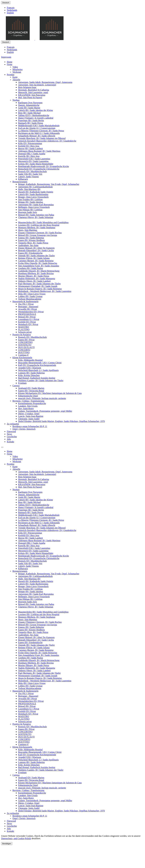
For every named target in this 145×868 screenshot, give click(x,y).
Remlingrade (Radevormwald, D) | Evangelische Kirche (44, 166)
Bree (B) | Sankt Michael (29, 113)
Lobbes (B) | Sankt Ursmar (30, 296)
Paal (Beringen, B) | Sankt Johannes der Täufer (39, 284)
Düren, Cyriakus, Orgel (29, 414)
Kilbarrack (23, 179)
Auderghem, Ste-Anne (28, 245)
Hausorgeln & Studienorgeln (25, 301)
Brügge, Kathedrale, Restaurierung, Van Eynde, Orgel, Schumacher (49, 184)
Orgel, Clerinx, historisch (24, 429)
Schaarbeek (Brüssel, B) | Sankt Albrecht (37, 136)
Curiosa (16, 386)
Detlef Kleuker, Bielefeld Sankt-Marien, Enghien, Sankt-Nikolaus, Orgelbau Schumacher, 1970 (61, 421)
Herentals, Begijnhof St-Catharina (34, 90)
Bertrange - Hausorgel (28, 307)
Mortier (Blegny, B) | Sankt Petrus (34, 276)
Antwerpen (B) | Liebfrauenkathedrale (35, 187)
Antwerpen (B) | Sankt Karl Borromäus (36, 205)
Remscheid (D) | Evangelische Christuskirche (39, 169)
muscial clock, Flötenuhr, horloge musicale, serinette (42, 398)
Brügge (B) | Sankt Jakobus (31, 202)
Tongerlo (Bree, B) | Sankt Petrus (33, 243)
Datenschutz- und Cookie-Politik (16, 838)
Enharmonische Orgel (28, 396)
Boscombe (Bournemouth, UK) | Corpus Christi (40, 363)
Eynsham (22, 383)
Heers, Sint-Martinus (28, 230)
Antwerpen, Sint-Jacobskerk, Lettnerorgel (37, 85)
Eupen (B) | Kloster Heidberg (31, 240)
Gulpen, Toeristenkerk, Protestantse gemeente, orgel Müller (45, 411)
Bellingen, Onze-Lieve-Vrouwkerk (34, 207)
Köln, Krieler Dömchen (29, 375)
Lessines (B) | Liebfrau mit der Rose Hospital (39, 225)
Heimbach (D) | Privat (28, 324)
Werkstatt (17, 72)
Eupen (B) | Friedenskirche (30, 253)
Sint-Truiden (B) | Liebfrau (30, 199)
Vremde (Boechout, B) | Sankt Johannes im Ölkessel (42, 138)
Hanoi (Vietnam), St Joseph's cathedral (36, 118)
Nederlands (12, 10)
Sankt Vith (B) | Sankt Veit (30, 174)
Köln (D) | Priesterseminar (30, 143)
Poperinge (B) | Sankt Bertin (31, 120)
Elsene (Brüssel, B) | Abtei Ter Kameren (36, 248)
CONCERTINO (25, 342)
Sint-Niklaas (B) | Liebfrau (30, 210)
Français (11, 8)
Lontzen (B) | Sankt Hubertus (31, 373)
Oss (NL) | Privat (26, 304)
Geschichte (12, 437)
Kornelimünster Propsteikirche (32, 403)
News (9, 434)
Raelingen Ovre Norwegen (30, 103)
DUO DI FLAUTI (26, 347)
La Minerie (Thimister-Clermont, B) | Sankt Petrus (41, 131)
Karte (15, 77)
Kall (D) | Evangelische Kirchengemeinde (37, 365)
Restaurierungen (20, 182)
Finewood (11, 431)
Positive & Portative (22, 335)
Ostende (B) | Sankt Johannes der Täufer (36, 256)
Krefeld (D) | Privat (27, 322)
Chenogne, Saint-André (29, 419)
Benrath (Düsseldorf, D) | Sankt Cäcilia (36, 250)
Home (10, 62)
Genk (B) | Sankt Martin (29, 108)
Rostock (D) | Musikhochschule (32, 171)
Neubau (16, 100)
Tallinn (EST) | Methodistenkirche (34, 115)
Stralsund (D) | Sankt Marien (31, 388)
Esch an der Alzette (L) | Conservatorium (37, 128)
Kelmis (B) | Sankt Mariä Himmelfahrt (36, 164)
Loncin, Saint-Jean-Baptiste (31, 416)
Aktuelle (16, 80)
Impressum (6, 57)
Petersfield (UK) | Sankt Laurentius (34, 159)
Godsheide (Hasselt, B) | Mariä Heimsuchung (39, 271)
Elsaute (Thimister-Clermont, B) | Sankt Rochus (40, 233)
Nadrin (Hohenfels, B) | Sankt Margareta (37, 278)
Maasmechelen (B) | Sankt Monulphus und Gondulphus (43, 222)
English (10, 13)
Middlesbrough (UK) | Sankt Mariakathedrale (39, 126)
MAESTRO (24, 327)
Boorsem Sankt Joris (27, 212)
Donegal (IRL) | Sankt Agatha (32, 154)
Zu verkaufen (13, 424)
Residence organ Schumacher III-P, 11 (30, 426)
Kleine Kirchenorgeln (22, 358)
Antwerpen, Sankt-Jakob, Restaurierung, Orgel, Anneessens (45, 82)
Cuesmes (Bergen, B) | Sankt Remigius (36, 261)
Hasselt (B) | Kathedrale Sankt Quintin (36, 192)
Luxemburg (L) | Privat (29, 319)
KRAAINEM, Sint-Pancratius (32, 95)
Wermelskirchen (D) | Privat (31, 312)
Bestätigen (7, 844)
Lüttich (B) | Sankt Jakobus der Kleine (36, 110)
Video (15, 67)
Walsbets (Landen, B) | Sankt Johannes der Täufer (41, 380)
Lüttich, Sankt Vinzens (28, 177)
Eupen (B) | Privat (26, 340)
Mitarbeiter (18, 69)
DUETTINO (24, 352)
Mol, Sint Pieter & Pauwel (30, 98)
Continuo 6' (23, 355)
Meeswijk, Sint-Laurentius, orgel (33, 92)
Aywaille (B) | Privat (27, 309)
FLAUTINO (24, 329)
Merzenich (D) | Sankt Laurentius (33, 161)
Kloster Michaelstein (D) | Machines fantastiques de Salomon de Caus (50, 393)
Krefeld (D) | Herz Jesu (29, 146)
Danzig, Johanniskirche (29, 105)
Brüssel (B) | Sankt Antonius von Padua (36, 215)
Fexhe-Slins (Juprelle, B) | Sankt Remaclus (38, 263)
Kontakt (10, 442)
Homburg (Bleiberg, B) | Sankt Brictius (36, 273)
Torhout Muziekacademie (30, 299)
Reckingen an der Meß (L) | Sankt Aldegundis (39, 133)
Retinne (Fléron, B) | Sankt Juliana (34, 258)
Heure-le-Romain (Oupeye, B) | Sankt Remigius (40, 289)
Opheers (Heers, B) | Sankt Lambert (34, 281)
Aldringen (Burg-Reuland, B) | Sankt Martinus (39, 151)
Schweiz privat (25, 332)
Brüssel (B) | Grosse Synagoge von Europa (38, 235)
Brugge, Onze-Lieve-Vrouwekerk (33, 197)
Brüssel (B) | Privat (27, 317)
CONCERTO (24, 350)
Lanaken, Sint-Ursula (28, 406)
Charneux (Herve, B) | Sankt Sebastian (36, 217)
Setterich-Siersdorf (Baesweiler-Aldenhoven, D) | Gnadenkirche (47, 141)
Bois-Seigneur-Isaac (27, 87)
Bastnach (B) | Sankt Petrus (31, 123)
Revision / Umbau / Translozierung (28, 401)
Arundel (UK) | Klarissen (30, 368)
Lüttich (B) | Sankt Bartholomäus (33, 194)
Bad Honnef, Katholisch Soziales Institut (37, 378)
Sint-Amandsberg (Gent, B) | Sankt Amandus (39, 266)
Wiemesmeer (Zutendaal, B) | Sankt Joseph (38, 286)
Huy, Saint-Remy (26, 409)
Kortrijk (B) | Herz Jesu (29, 156)
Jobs (9, 439)
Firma (9, 64)
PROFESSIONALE (27, 314)
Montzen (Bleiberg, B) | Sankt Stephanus (37, 228)
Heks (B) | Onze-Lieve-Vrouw (32, 294)
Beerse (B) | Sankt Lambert (31, 148)
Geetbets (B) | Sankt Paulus (31, 268)
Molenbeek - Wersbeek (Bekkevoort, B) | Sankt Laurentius (45, 291)
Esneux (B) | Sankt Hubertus (31, 238)
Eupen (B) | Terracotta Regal (31, 391)
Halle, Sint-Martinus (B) (29, 189)
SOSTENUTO (25, 345)
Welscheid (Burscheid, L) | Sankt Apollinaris (38, 370)
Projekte (11, 75)
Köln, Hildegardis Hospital (30, 360)
